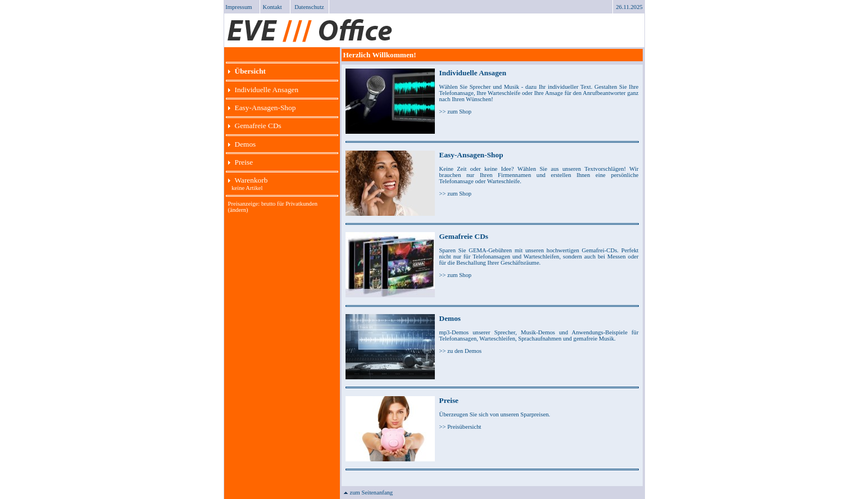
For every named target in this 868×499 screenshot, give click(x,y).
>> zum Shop (456, 112)
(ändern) (238, 210)
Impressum (238, 7)
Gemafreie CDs (255, 126)
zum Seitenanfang (368, 493)
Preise (241, 162)
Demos (242, 144)
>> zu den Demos (461, 351)
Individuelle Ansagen (263, 90)
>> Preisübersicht (460, 427)
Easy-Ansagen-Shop (262, 108)
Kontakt (272, 7)
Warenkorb (248, 180)
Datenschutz (309, 7)
